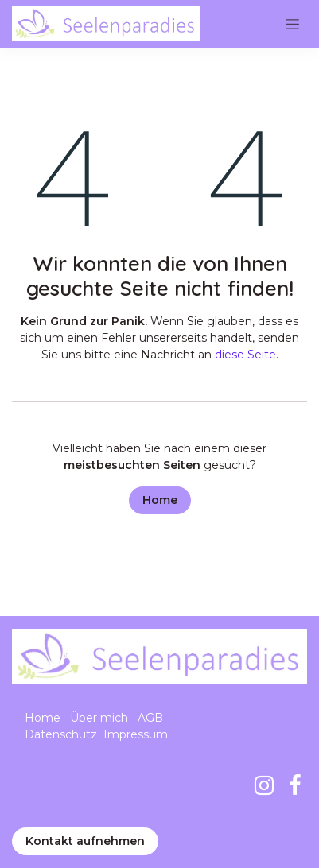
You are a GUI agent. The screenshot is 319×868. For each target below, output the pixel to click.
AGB (150, 718)
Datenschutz (61, 734)
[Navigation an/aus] (292, 24)
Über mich (99, 718)
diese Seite (245, 355)
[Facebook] (295, 785)
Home (160, 500)
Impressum (136, 734)
